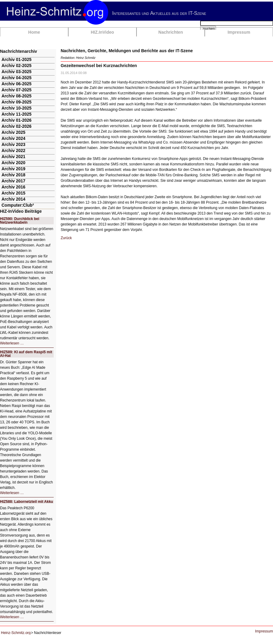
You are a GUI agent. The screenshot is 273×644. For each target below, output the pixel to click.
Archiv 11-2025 (17, 114)
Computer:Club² (18, 205)
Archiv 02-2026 (17, 126)
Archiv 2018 (13, 175)
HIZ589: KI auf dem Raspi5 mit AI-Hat (26, 354)
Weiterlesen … (12, 343)
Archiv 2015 (13, 193)
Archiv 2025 (13, 132)
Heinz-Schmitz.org (16, 633)
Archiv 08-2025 (17, 96)
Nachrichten (171, 32)
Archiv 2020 (13, 163)
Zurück (66, 238)
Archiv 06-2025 (17, 84)
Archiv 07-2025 (17, 90)
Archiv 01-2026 (17, 120)
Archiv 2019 (13, 169)
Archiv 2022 (13, 151)
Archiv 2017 (13, 181)
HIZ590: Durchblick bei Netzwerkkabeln (20, 221)
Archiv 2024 (13, 138)
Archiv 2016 (13, 187)
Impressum (239, 32)
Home (34, 32)
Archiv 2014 (13, 199)
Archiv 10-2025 (17, 108)
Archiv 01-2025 (17, 59)
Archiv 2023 (13, 144)
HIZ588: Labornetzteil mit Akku (27, 502)
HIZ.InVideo (102, 32)
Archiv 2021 (13, 157)
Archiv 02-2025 (17, 66)
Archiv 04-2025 (17, 78)
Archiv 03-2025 (17, 72)
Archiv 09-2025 (17, 102)
